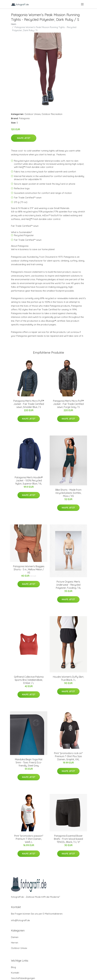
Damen (15, 937)
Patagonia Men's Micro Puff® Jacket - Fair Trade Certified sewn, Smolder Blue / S (29, 404)
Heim (14, 24)
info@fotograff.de (20, 920)
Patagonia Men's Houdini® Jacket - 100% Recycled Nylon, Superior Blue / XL (29, 480)
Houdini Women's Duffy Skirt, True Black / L (68, 678)
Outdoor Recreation (52, 114)
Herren (15, 943)
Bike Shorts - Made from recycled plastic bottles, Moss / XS (68, 493)
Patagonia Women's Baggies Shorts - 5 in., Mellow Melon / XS (29, 569)
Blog (13, 967)
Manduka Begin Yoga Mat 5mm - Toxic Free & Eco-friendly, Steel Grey (29, 762)
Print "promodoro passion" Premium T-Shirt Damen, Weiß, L (29, 839)
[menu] (83, 4)
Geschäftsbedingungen (23, 978)
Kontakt (15, 973)
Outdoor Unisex (33, 114)
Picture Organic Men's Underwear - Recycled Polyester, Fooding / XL (68, 585)
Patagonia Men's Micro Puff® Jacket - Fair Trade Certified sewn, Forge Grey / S (68, 404)
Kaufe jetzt (24, 138)
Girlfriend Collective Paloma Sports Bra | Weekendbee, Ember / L (29, 680)
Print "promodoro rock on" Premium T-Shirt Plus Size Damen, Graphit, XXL (68, 756)
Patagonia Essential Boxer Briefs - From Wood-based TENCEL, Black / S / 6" (68, 839)
